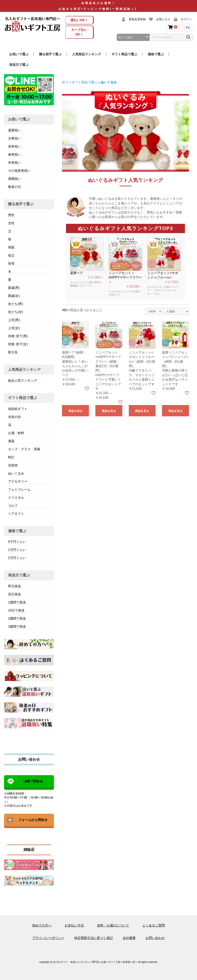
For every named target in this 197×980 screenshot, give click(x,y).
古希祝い (14, 138)
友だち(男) (16, 304)
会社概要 (129, 938)
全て (65, 82)
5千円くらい (17, 542)
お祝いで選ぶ (19, 54)
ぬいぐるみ (16, 473)
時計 (11, 457)
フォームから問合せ (33, 820)
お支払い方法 (74, 925)
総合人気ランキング (23, 381)
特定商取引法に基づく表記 (94, 938)
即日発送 (14, 586)
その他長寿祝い (19, 171)
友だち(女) (16, 312)
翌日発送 (14, 594)
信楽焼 (13, 465)
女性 (11, 223)
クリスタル (16, 498)
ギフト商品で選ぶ (124, 54)
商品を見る (75, 411)
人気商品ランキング (87, 54)
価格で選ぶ (156, 54)
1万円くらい (17, 550)
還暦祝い (14, 130)
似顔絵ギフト (18, 409)
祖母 (11, 263)
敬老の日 (14, 187)
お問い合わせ (155, 938)
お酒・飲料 (16, 433)
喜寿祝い (14, 146)
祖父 (11, 255)
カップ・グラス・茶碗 (24, 449)
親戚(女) (14, 296)
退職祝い (14, 179)
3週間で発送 (17, 627)
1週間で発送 (17, 602)
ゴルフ (13, 506)
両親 (11, 247)
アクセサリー (18, 481)
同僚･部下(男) (18, 336)
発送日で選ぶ (19, 65)
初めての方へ (42, 925)
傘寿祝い (14, 154)
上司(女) (14, 328)
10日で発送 (16, 610)
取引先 (13, 352)
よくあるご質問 (154, 925)
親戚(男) (14, 288)
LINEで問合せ (33, 781)
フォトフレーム (19, 489)
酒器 (11, 441)
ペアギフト (16, 514)
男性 (11, 215)
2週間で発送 (17, 618)
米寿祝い (14, 163)
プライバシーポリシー (48, 938)
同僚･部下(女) (18, 344)
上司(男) (14, 320)
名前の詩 (14, 417)
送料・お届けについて (113, 925)
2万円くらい (17, 558)
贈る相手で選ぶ (50, 54)
